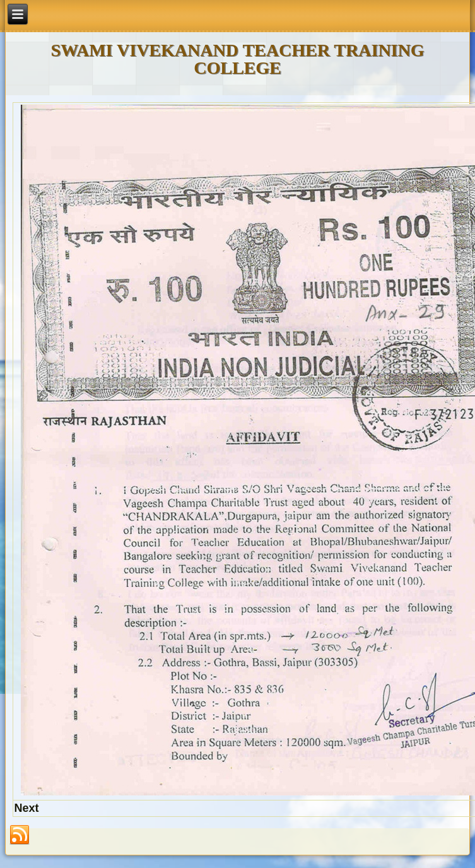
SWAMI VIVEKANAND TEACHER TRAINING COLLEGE (238, 59)
